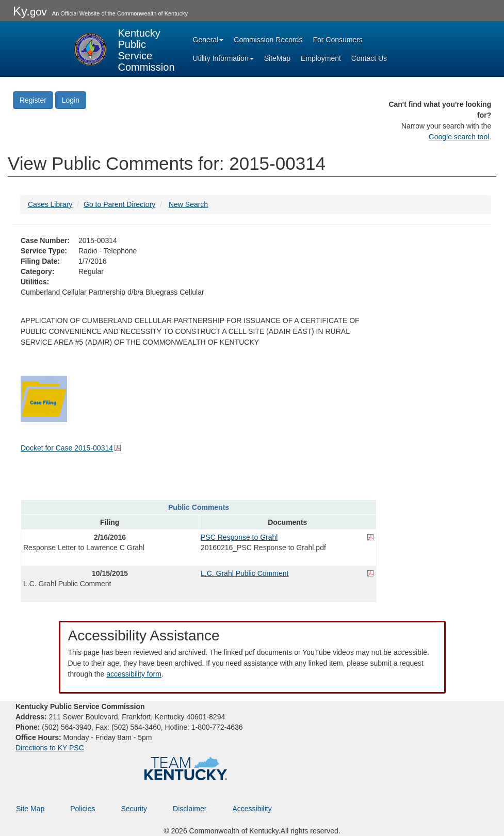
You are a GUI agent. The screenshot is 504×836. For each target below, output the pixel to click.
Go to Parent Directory (119, 204)
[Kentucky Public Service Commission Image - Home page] (123, 49)
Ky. (30, 11)
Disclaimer (190, 809)
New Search (188, 204)
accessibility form (134, 674)
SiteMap (277, 58)
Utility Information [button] (223, 58)
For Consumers (337, 40)
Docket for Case (67, 448)
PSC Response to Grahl (239, 537)
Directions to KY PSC (50, 748)
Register (33, 100)
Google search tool (459, 137)
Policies (83, 809)
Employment (321, 58)
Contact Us (369, 58)
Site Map (30, 809)
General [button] (208, 40)
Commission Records (268, 40)
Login (71, 100)
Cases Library (50, 204)
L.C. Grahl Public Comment (245, 573)
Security (134, 809)
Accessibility (252, 809)
